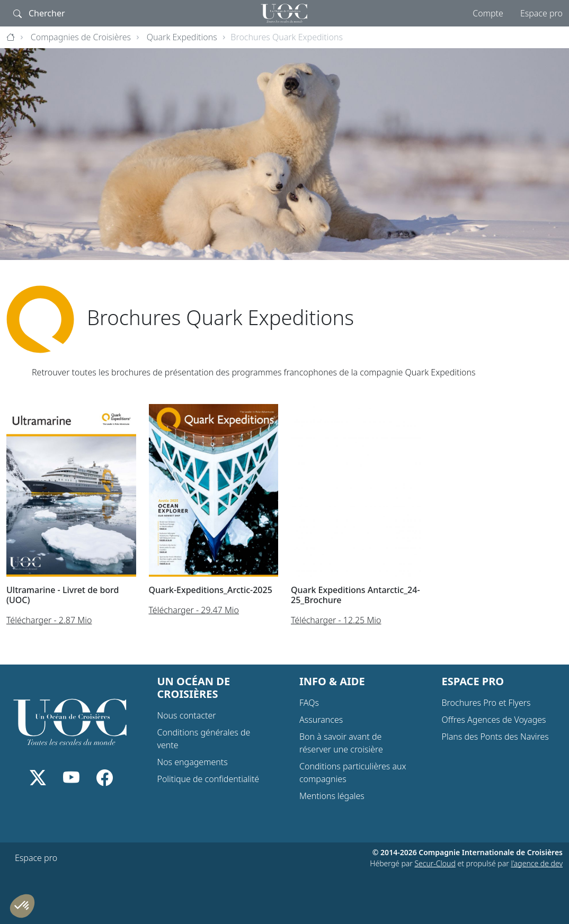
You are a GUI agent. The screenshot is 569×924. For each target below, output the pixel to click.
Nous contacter (187, 715)
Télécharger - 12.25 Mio (336, 620)
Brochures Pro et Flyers (486, 703)
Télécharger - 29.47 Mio (194, 610)
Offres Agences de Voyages (494, 720)
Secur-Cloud (435, 863)
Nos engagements (193, 762)
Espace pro (541, 13)
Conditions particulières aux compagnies (353, 773)
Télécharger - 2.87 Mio (49, 620)
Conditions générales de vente (204, 739)
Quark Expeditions (182, 37)
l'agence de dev (537, 863)
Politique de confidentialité (208, 779)
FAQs (309, 703)
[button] (22, 906)
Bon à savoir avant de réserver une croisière (341, 743)
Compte (488, 13)
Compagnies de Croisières (81, 37)
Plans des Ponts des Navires (495, 737)
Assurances (321, 720)
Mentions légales (332, 796)
